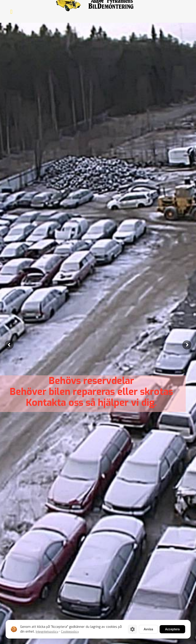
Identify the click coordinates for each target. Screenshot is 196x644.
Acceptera (172, 629)
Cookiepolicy (70, 632)
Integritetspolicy (47, 632)
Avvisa (148, 629)
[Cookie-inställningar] (132, 629)
